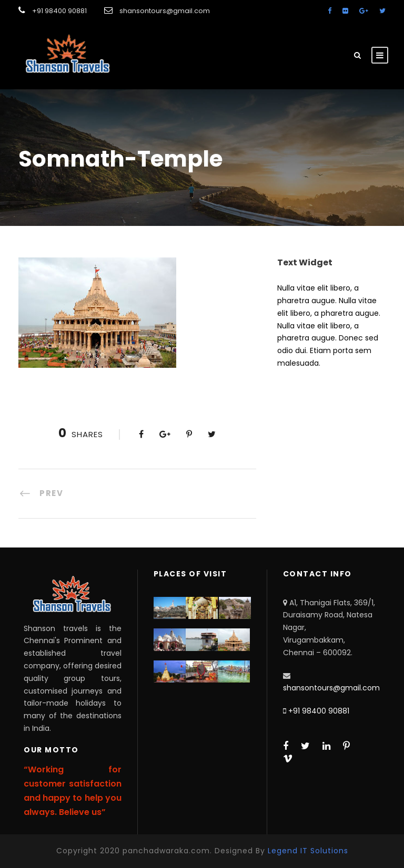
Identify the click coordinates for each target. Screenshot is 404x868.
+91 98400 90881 (319, 711)
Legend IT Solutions (308, 851)
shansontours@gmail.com (331, 688)
